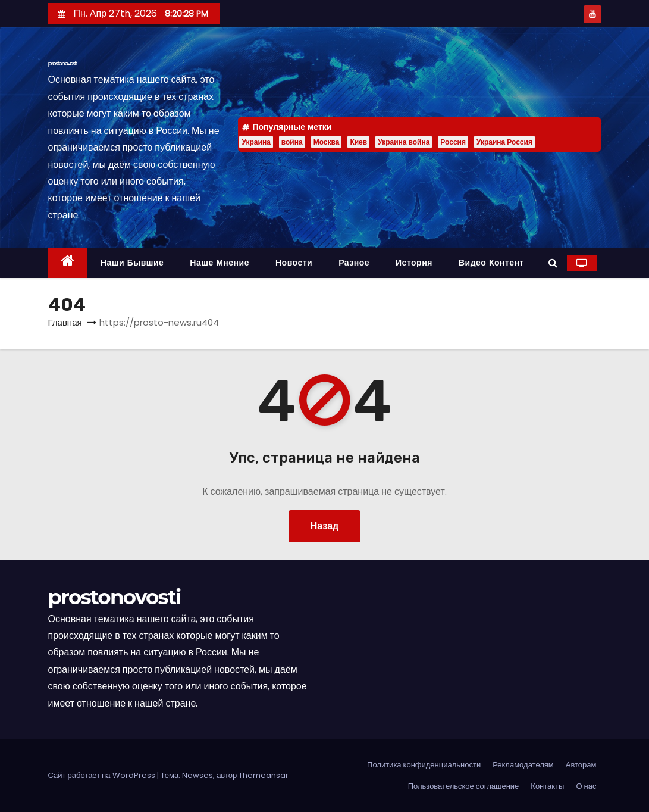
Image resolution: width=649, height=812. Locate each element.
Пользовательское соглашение (464, 786)
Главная (65, 322)
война (292, 142)
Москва (327, 142)
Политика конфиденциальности (424, 765)
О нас (586, 786)
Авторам (581, 765)
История (414, 263)
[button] (553, 263)
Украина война (404, 142)
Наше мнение (220, 263)
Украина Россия (504, 142)
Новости (294, 263)
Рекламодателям (523, 765)
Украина (256, 142)
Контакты (547, 786)
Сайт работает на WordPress (103, 775)
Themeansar (264, 775)
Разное (354, 263)
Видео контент (491, 263)
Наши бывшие (132, 263)
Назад (324, 526)
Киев (358, 142)
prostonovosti (63, 63)
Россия (453, 142)
